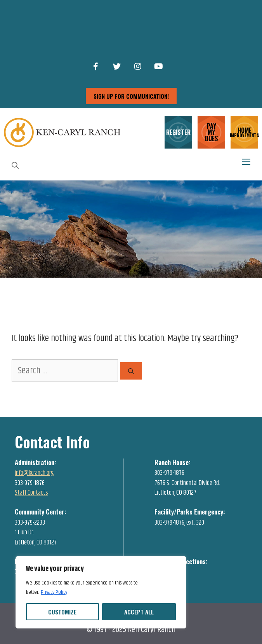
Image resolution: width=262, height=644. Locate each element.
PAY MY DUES (212, 132)
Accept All (139, 612)
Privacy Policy (54, 592)
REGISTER (178, 132)
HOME (244, 132)
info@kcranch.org (34, 473)
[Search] (131, 371)
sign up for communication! (131, 96)
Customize (62, 612)
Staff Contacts (31, 493)
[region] (101, 592)
